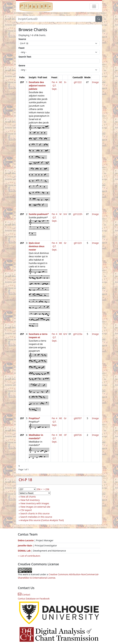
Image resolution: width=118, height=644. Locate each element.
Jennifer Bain (25, 546)
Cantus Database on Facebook (34, 599)
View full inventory (30, 500)
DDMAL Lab (24, 551)
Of (65, 435)
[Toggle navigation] (94, 6)
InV (65, 214)
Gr (65, 243)
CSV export (26, 510)
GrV (65, 334)
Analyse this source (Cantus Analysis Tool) (42, 520)
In (65, 82)
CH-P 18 (25, 480)
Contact (24, 595)
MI (60, 82)
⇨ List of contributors (29, 556)
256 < (40, 489)
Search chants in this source (35, 513)
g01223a (78, 334)
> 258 (46, 489)
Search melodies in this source (36, 517)
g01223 (78, 243)
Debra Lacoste (26, 540)
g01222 (78, 82)
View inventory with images (35, 503)
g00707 (78, 418)
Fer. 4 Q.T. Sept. (55, 86)
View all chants (28, 497)
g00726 (78, 435)
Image (95, 82)
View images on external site (35, 507)
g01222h (78, 214)
